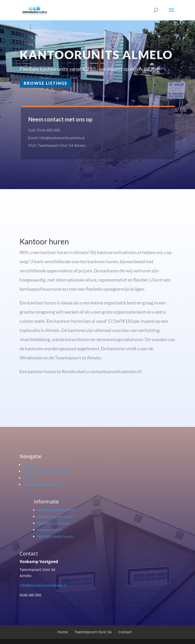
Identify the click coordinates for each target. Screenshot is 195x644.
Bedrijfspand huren (54, 523)
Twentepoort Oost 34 (93, 632)
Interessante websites (42, 485)
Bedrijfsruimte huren (55, 536)
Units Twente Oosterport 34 (47, 471)
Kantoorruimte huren (56, 517)
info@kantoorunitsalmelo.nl (43, 585)
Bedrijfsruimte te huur (57, 510)
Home (28, 465)
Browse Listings (46, 83)
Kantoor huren (50, 530)
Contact (30, 478)
